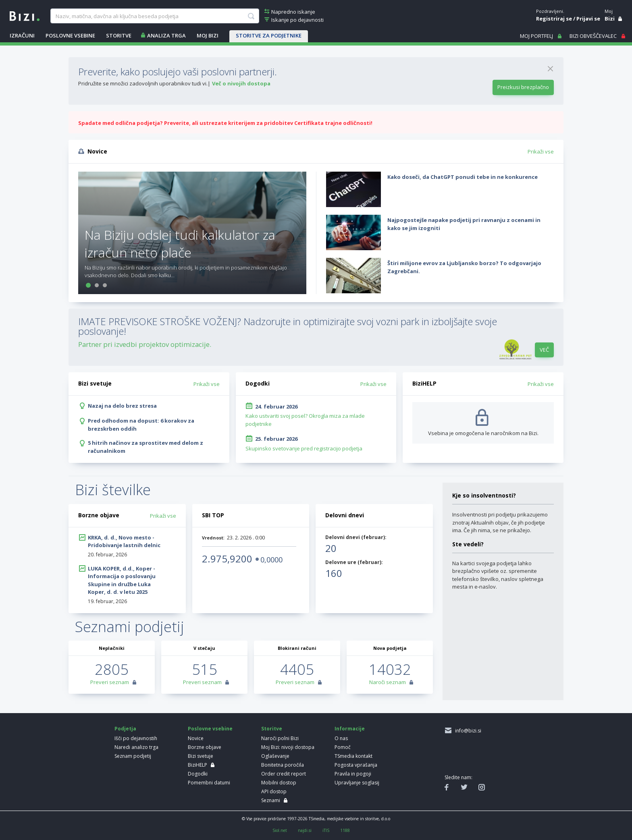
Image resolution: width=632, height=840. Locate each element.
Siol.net (280, 830)
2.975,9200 (227, 559)
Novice (196, 738)
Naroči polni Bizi (280, 738)
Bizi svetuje (201, 756)
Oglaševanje (275, 756)
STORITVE (119, 35)
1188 (345, 830)
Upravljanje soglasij (357, 783)
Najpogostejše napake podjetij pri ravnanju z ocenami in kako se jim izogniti (464, 224)
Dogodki (198, 774)
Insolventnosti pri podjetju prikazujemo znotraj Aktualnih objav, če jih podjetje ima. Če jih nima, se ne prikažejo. (500, 522)
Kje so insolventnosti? (484, 495)
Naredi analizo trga (136, 747)
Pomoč (343, 747)
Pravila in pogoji (353, 774)
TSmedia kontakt (353, 756)
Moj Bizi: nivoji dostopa (288, 747)
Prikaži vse (541, 151)
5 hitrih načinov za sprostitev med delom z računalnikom (146, 447)
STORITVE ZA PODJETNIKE (269, 35)
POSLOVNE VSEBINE (70, 35)
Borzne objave (205, 747)
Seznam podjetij (133, 756)
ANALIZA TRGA (166, 35)
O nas (341, 738)
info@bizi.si (467, 731)
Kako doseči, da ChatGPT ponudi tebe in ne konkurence (463, 177)
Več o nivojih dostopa (241, 83)
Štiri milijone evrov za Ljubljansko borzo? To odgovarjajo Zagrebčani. (464, 267)
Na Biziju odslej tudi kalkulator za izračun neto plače (180, 243)
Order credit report (284, 774)
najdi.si (305, 830)
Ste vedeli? (468, 544)
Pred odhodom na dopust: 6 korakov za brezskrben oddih (141, 425)
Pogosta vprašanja (356, 765)
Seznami (271, 800)
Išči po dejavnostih (136, 738)
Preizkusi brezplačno (523, 87)
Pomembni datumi (209, 783)
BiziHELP (197, 765)
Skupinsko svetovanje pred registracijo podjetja (304, 448)
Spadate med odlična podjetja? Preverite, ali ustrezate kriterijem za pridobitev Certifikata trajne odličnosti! (225, 123)
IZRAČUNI (22, 35)
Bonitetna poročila (283, 765)
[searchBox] (155, 16)
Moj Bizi (208, 35)
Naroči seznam (388, 682)
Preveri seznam (110, 682)
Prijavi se (588, 19)
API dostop (274, 791)
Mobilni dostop (279, 783)
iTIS (326, 830)
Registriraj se (554, 19)
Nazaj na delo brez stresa (122, 406)
